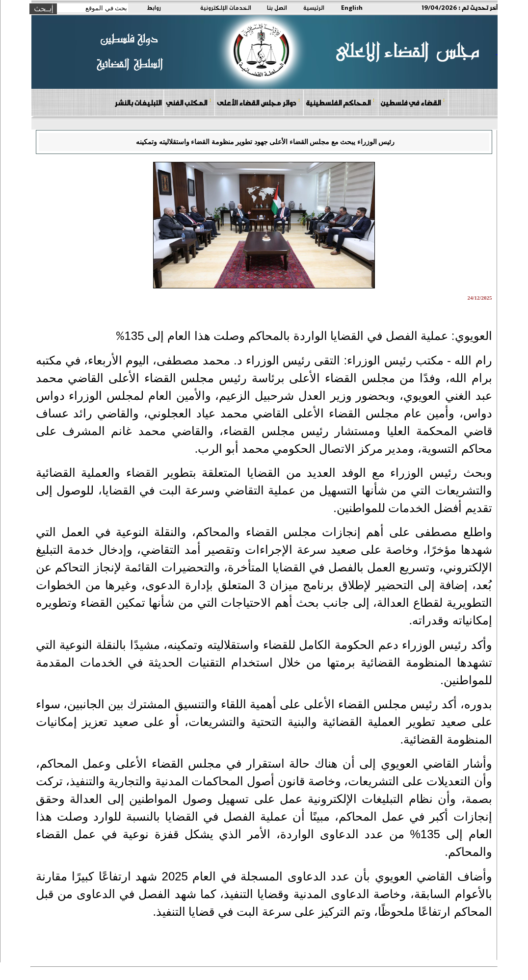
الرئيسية (314, 7)
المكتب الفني (189, 102)
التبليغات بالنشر (138, 103)
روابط (154, 7)
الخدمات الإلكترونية (226, 7)
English (352, 7)
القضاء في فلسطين (413, 102)
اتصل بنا (277, 7)
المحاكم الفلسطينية (340, 102)
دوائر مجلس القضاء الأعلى (259, 102)
